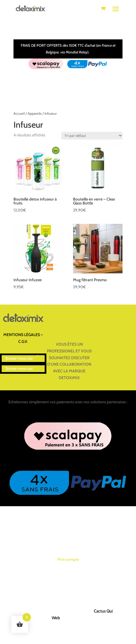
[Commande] (92, 136)
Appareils (35, 113)
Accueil (19, 113)
